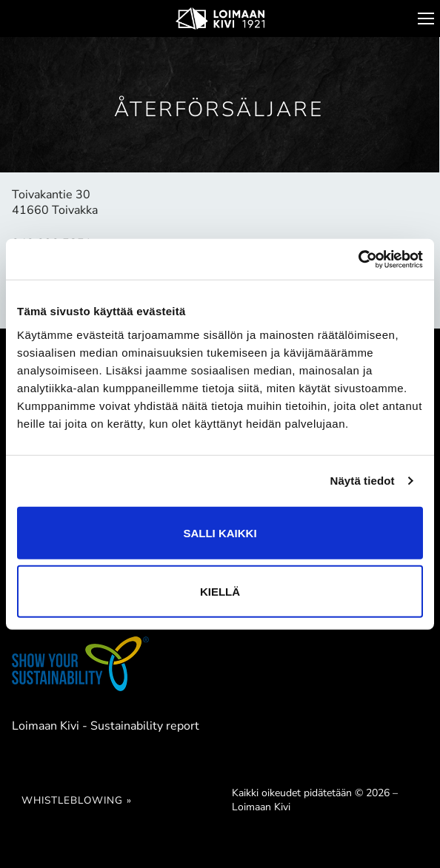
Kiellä (220, 591)
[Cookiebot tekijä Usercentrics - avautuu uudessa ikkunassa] (358, 259)
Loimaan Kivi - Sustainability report (106, 726)
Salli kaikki (220, 532)
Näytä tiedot (363, 481)
